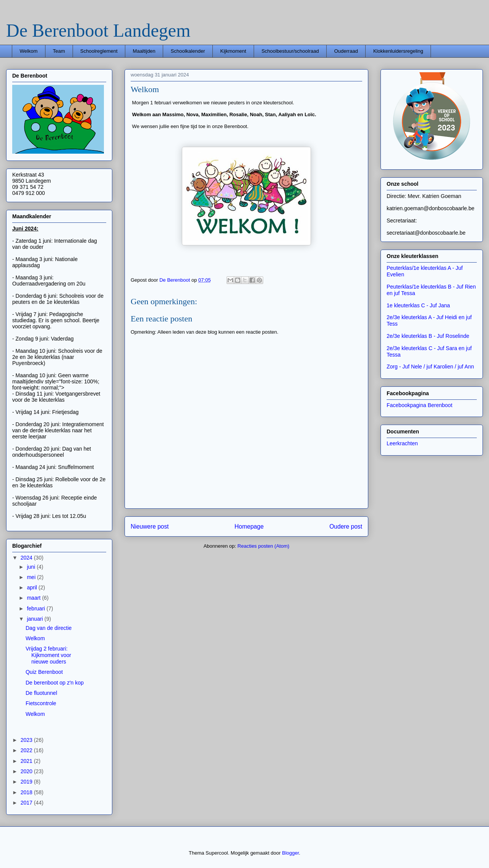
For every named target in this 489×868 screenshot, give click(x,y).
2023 (27, 740)
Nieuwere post (150, 526)
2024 (27, 558)
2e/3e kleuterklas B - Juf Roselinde (428, 336)
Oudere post (346, 526)
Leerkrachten (402, 443)
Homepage (249, 526)
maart (34, 598)
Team (59, 51)
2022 (27, 750)
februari (36, 608)
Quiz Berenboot (44, 672)
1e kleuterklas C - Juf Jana (418, 305)
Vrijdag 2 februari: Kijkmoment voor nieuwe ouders (48, 655)
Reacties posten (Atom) (264, 546)
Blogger (290, 853)
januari (36, 619)
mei (32, 577)
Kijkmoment (233, 51)
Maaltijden (144, 51)
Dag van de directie (49, 628)
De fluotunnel (41, 693)
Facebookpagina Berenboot (419, 405)
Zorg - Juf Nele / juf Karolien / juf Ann (430, 367)
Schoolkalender (188, 51)
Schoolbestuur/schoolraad (290, 51)
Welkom (29, 51)
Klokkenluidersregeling (398, 51)
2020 (27, 771)
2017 (27, 803)
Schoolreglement (99, 51)
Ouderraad (346, 51)
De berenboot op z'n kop (55, 683)
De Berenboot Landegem (98, 30)
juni (32, 567)
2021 (27, 761)
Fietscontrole (41, 703)
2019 (27, 782)
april (32, 587)
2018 (27, 792)
